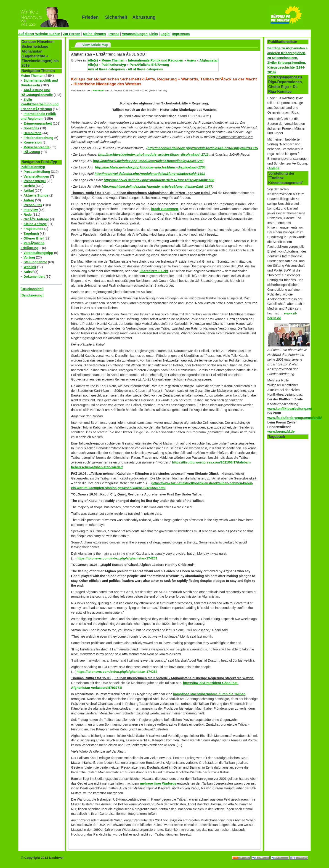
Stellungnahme (35, 262)
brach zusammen (164, 209)
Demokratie (32, 133)
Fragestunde (33, 229)
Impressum (181, 34)
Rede (28, 215)
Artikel (29, 191)
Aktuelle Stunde (36, 195)
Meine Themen (94, 34)
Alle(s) (93, 60)
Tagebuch (31, 234)
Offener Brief (34, 238)
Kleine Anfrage (35, 224)
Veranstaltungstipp (38, 253)
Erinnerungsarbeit (38, 123)
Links (154, 34)
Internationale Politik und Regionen (155, 60)
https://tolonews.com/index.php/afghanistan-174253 (117, 558)
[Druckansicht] (32, 289)
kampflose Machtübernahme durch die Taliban (209, 694)
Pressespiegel (35, 181)
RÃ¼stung (32, 152)
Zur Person (72, 34)
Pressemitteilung (37, 172)
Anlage (274, 168)
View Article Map (95, 45)
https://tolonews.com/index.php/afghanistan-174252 (117, 672)
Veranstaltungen (135, 34)
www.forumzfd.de (281, 431)
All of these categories (145, 69)
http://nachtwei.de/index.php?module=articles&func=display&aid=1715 (203, 148)
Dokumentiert (34, 277)
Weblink (30, 267)
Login (165, 34)
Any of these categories (106, 69)
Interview (31, 210)
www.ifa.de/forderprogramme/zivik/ (295, 418)
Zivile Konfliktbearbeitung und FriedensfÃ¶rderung (40, 104)
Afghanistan (209, 60)
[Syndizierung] (32, 295)
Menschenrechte (37, 147)
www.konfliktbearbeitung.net (290, 409)
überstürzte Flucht (154, 271)
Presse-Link (33, 205)
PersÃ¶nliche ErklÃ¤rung (149, 65)
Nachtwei (99, 91)
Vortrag (29, 257)
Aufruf (28, 272)
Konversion (33, 142)
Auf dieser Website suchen (39, 34)
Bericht (29, 186)
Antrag (29, 200)
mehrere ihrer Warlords (158, 783)
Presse (114, 34)
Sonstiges (31, 128)
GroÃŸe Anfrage (36, 219)
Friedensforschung (38, 138)
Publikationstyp (33, 167)
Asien (191, 60)
